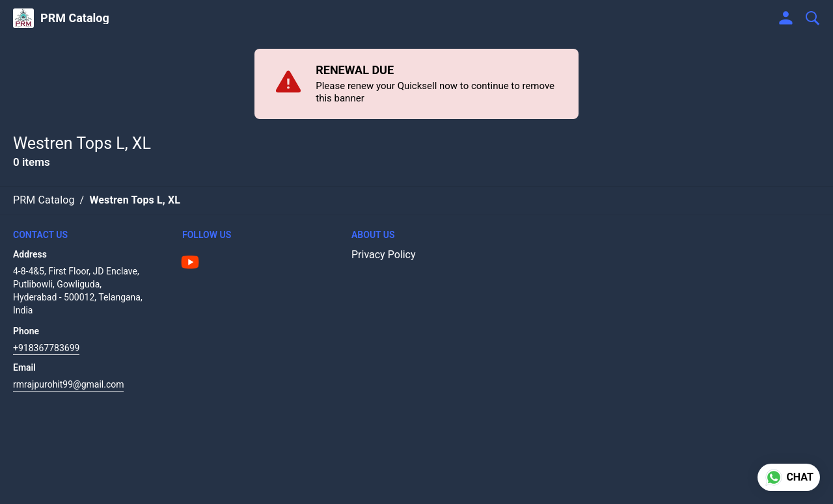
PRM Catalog (75, 18)
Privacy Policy (384, 255)
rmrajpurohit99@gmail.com (68, 384)
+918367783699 (46, 348)
